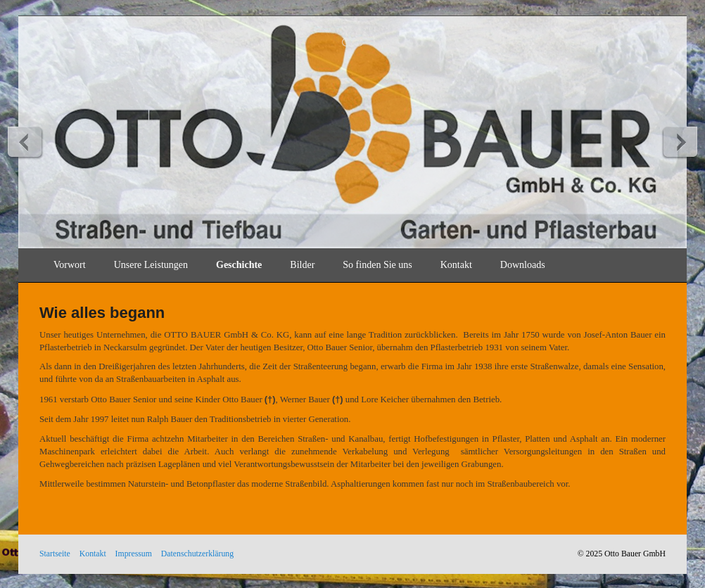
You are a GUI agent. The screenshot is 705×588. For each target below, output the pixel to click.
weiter (680, 141)
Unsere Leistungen (151, 265)
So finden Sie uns (377, 265)
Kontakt (456, 265)
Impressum (134, 554)
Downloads (523, 265)
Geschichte (239, 265)
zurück (25, 141)
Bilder (302, 265)
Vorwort (70, 265)
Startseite (55, 554)
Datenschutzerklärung (197, 554)
